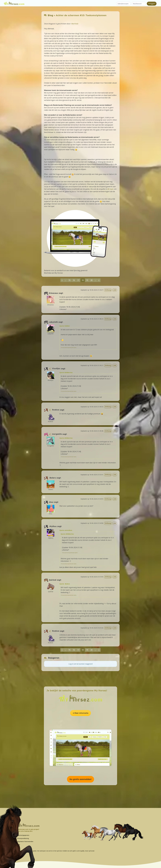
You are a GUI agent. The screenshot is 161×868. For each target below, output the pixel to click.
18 (83, 280)
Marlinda (75, 24)
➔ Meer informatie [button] (80, 713)
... (65, 280)
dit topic (110, 189)
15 (69, 280)
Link (115, 290)
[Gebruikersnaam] (123, 4)
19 (87, 280)
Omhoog (108, 290)
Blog (50, 15)
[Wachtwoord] (139, 4)
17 (78, 280)
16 (74, 280)
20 (91, 280)
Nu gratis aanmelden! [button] (80, 779)
